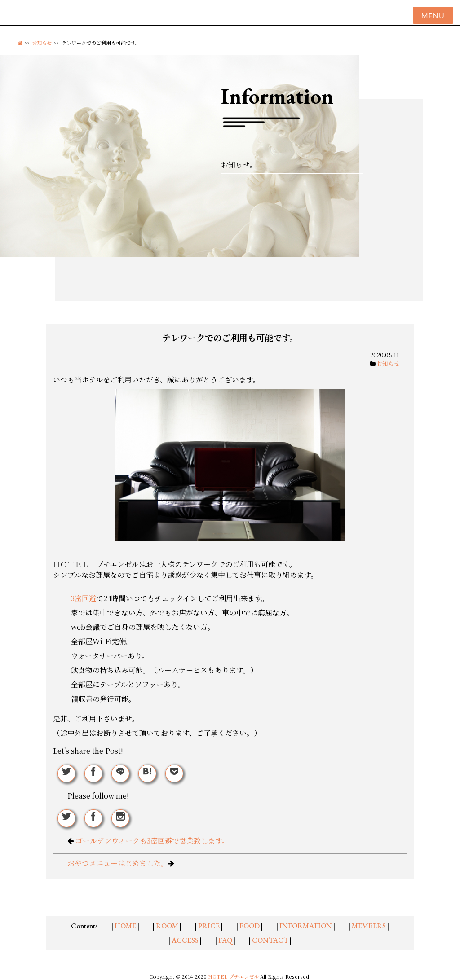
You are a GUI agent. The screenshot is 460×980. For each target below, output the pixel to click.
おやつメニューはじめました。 (118, 863)
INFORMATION (306, 926)
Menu (433, 15)
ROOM (167, 926)
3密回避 (84, 598)
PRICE (209, 926)
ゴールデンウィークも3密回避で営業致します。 (152, 841)
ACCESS (185, 940)
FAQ (225, 940)
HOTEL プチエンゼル (234, 976)
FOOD (250, 926)
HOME (125, 926)
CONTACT (270, 940)
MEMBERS (369, 926)
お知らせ (42, 43)
